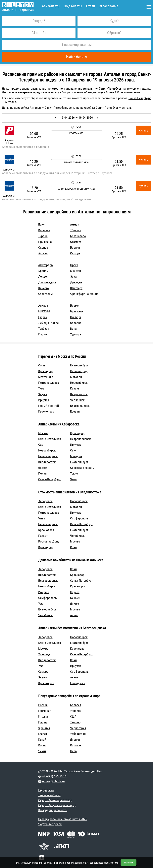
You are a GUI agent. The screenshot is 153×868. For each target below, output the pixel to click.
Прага (74, 265)
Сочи (42, 365)
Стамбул (76, 242)
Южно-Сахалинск (50, 439)
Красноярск (46, 411)
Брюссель (77, 311)
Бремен (75, 306)
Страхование (108, 6)
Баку (41, 224)
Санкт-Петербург (50, 479)
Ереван (75, 411)
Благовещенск (80, 406)
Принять (129, 863)
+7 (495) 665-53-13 (54, 776)
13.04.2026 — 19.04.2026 (77, 118)
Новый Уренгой (49, 406)
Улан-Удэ (44, 654)
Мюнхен (76, 271)
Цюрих (43, 317)
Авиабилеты (51, 6)
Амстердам (46, 265)
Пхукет (43, 536)
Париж (43, 334)
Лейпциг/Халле (49, 323)
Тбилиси (76, 230)
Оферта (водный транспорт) (57, 805)
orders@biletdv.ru (53, 781)
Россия (43, 705)
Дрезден (76, 282)
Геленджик (78, 683)
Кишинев (44, 230)
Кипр (73, 751)
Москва (43, 433)
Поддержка (46, 790)
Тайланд (76, 722)
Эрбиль (43, 271)
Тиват (42, 388)
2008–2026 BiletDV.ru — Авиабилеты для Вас (72, 771)
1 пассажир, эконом (77, 45)
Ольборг (76, 317)
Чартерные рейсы (50, 824)
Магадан (76, 377)
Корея (42, 745)
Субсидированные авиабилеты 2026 (63, 819)
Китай (42, 740)
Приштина (45, 242)
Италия (43, 716)
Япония (75, 740)
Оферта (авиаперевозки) (55, 800)
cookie (47, 863)
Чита (73, 479)
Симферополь (79, 518)
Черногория (78, 728)
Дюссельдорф (48, 282)
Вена (73, 329)
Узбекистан (78, 734)
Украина (76, 711)
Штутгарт (76, 288)
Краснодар (45, 371)
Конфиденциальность (53, 810)
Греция (43, 722)
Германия (45, 711)
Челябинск (77, 400)
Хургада (76, 334)
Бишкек (75, 598)
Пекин (42, 473)
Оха (41, 445)
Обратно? (114, 33)
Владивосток (79, 394)
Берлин (75, 248)
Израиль (76, 745)
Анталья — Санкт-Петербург (48, 108)
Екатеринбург (79, 365)
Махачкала (46, 377)
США (73, 716)
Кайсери (44, 288)
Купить (143, 130)
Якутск (43, 394)
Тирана (43, 236)
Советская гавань (82, 468)
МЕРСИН (44, 311)
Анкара (43, 306)
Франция (44, 728)
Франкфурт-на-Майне (84, 294)
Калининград (79, 371)
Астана (43, 253)
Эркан (74, 277)
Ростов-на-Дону (49, 541)
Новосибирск (79, 383)
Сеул (73, 450)
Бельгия (76, 705)
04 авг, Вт (39, 33)
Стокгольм (45, 294)
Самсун (75, 253)
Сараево (76, 323)
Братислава (78, 236)
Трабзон (44, 329)
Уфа (41, 604)
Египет (43, 734)
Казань (75, 388)
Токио (74, 473)
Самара (43, 672)
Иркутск (44, 400)
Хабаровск (45, 501)
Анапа (74, 615)
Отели (90, 6)
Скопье (43, 248)
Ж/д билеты (73, 6)
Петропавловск (49, 383)
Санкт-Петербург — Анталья (115, 108)
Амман (75, 224)
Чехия (42, 751)
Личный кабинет (49, 795)
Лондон (43, 277)
